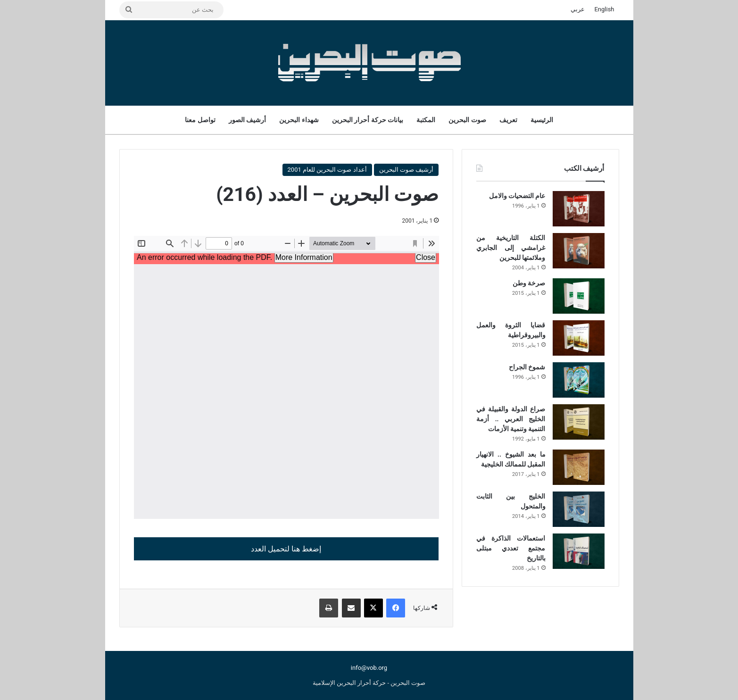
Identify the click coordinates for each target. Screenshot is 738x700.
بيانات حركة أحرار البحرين (368, 120)
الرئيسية (542, 120)
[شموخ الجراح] (579, 380)
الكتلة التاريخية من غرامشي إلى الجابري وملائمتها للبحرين (511, 248)
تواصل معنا (200, 120)
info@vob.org (369, 668)
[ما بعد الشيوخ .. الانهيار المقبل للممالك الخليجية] (579, 467)
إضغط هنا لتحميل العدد (286, 549)
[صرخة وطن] (579, 296)
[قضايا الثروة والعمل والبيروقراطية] (579, 338)
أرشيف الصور (247, 120)
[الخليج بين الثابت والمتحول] (579, 509)
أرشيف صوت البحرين (406, 170)
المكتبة (426, 120)
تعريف (508, 120)
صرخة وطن (529, 283)
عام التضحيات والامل (517, 196)
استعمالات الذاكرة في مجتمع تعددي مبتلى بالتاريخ (511, 548)
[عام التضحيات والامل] (579, 209)
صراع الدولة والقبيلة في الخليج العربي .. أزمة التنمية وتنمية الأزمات (511, 419)
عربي (578, 9)
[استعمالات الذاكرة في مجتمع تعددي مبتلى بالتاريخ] (579, 551)
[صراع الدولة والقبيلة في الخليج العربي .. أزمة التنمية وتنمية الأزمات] (579, 422)
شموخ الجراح (527, 367)
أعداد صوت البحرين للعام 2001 (327, 170)
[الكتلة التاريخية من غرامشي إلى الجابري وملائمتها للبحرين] (579, 251)
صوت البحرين (467, 120)
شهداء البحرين (299, 120)
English (604, 9)
